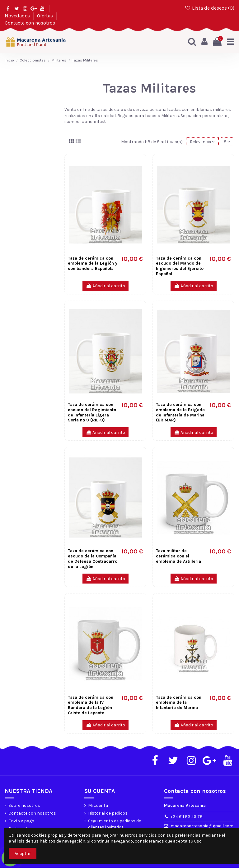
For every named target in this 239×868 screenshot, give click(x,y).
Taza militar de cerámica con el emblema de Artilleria (178, 556)
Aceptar (23, 854)
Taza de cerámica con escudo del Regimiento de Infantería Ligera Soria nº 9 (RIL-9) (92, 413)
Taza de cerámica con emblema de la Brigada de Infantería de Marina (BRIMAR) (180, 413)
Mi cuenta (98, 805)
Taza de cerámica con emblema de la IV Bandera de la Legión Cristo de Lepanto (91, 705)
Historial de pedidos (108, 813)
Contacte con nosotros (30, 23)
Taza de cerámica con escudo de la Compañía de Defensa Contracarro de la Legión (93, 559)
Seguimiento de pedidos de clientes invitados (115, 824)
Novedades (18, 16)
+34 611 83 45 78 (187, 817)
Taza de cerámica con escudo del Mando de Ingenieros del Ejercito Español (180, 266)
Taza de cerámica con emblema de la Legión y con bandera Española (93, 264)
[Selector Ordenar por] (202, 142)
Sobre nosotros (24, 805)
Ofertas (46, 16)
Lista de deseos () (209, 8)
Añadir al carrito (105, 286)
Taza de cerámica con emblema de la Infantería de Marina (179, 703)
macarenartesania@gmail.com (202, 826)
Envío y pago (21, 821)
